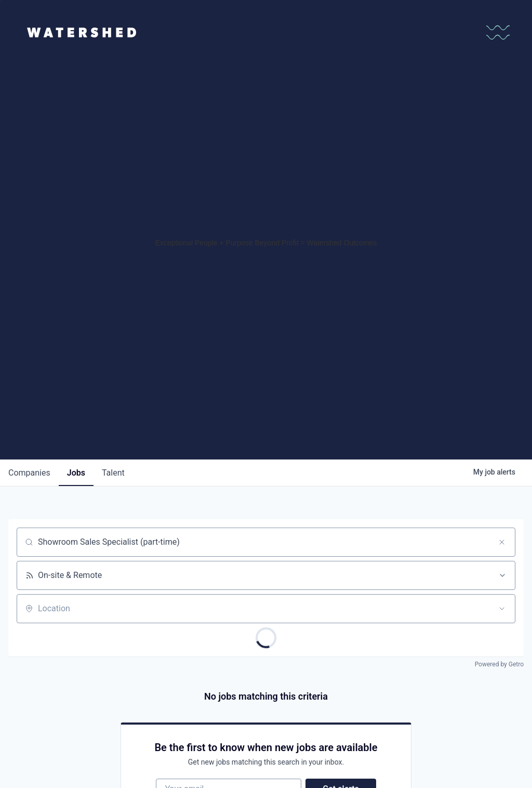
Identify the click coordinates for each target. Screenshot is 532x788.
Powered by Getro (499, 664)
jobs (76, 473)
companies (29, 473)
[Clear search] (502, 542)
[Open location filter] (502, 609)
